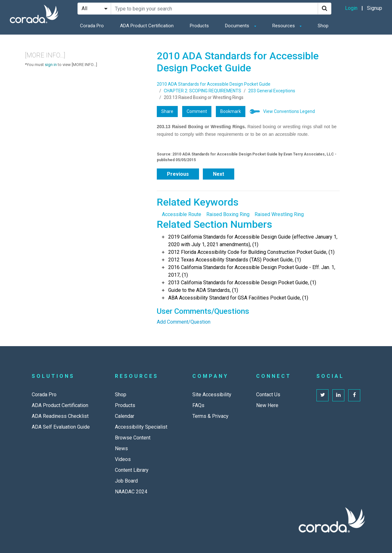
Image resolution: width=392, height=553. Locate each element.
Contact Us (268, 395)
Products (199, 26)
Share (167, 111)
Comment (197, 111)
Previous (178, 174)
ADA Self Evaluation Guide (61, 427)
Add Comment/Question (184, 322)
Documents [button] (238, 26)
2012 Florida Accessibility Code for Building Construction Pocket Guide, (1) (251, 252)
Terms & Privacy (210, 416)
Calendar (125, 416)
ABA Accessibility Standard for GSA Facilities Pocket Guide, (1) (238, 298)
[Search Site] (214, 9)
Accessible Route (182, 214)
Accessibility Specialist (141, 427)
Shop (323, 26)
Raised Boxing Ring (228, 214)
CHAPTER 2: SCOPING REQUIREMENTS (203, 91)
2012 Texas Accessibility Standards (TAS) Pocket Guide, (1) (235, 260)
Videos (123, 459)
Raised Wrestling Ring (279, 214)
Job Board (126, 481)
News (121, 448)
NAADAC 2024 (131, 492)
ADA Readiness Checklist (60, 416)
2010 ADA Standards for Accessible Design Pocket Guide (214, 84)
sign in (51, 65)
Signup (375, 8)
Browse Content (133, 438)
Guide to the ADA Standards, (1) (203, 290)
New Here (267, 405)
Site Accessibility (212, 395)
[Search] (325, 9)
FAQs (198, 405)
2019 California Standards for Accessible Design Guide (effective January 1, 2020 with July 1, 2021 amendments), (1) (253, 241)
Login (351, 8)
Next (219, 174)
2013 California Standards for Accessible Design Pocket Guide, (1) (242, 283)
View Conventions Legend (289, 111)
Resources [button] (284, 26)
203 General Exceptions (272, 91)
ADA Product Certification (147, 26)
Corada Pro (92, 26)
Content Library (132, 470)
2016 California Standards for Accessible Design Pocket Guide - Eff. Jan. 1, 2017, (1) (252, 271)
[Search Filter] (94, 9)
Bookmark (231, 111)
